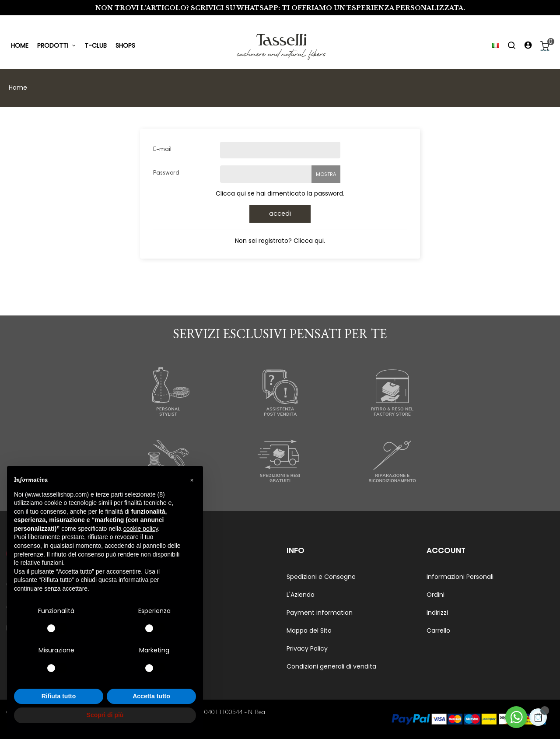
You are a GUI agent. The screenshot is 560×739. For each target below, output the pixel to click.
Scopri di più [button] (105, 715)
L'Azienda (301, 595)
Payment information (320, 613)
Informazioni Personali (460, 577)
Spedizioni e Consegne (321, 577)
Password (166, 173)
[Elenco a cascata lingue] (492, 46)
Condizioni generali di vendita (331, 666)
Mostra (326, 174)
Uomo (156, 577)
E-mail (162, 150)
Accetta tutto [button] (151, 696)
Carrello (438, 630)
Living (155, 630)
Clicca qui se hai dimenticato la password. (280, 193)
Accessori (161, 613)
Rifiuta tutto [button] (59, 696)
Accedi (280, 214)
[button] (192, 480)
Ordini (436, 595)
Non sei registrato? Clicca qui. (280, 241)
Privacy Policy (307, 648)
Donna (157, 595)
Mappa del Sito (309, 630)
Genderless (164, 648)
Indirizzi (437, 613)
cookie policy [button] (141, 529)
